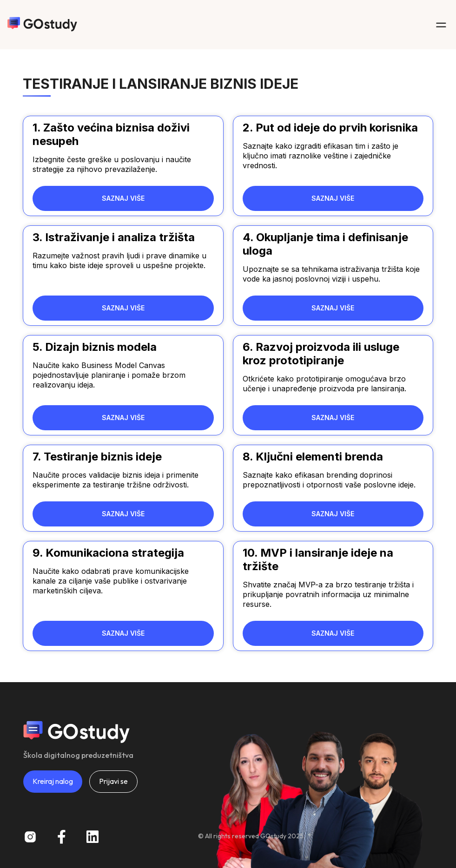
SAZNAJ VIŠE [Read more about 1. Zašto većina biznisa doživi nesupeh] (123, 198)
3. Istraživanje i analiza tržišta (114, 237)
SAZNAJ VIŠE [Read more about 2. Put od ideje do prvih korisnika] (333, 198)
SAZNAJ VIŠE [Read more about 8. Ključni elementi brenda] (333, 514)
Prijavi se (113, 781)
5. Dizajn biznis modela (95, 347)
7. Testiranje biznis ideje (97, 457)
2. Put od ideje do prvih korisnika (330, 128)
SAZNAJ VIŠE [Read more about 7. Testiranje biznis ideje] (123, 514)
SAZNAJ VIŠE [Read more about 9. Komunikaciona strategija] (123, 633)
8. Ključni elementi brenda (313, 457)
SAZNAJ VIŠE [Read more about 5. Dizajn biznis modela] (123, 418)
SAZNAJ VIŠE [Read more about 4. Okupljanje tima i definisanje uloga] (333, 308)
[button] (441, 25)
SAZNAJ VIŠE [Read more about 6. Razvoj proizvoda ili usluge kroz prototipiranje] (333, 418)
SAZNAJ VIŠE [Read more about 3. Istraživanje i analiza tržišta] (123, 308)
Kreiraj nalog (53, 781)
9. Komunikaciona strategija (108, 553)
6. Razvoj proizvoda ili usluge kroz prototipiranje (321, 354)
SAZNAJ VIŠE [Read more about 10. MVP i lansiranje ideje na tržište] (333, 633)
